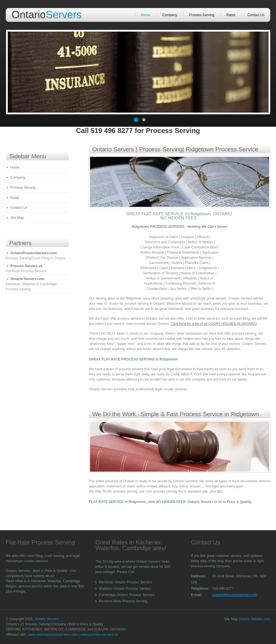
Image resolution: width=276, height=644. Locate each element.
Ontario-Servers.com (27, 279)
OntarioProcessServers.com (33, 253)
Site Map (17, 218)
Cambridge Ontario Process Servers (127, 595)
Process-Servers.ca (26, 266)
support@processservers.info (235, 595)
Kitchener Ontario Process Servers (125, 582)
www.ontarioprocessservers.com (53, 635)
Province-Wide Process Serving (123, 601)
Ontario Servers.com (254, 619)
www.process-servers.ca (99, 635)
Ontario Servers (47, 619)
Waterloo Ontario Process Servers (125, 589)
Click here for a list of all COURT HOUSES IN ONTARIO (214, 324)
